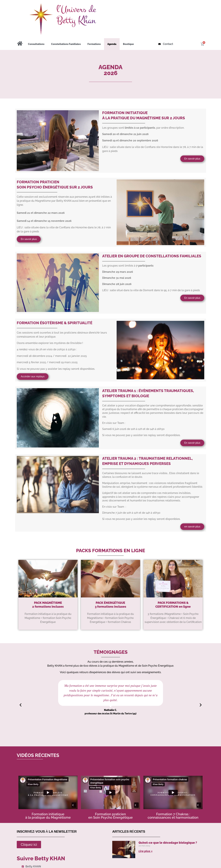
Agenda (112, 44)
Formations (94, 44)
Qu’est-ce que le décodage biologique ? (168, 843)
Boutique (128, 44)
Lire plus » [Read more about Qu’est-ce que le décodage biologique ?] (146, 851)
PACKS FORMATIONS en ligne (111, 551)
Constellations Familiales (66, 44)
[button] (21, 705)
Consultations (36, 44)
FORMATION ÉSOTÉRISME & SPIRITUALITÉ (55, 323)
